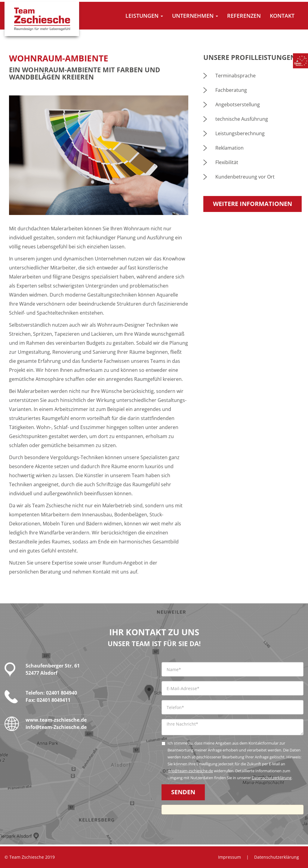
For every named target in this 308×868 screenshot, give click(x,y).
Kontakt (282, 16)
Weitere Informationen (253, 204)
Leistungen (144, 16)
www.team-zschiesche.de (56, 720)
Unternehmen (195, 16)
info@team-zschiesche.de (190, 771)
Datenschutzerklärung (272, 778)
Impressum (229, 857)
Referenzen (244, 16)
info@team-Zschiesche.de (56, 727)
